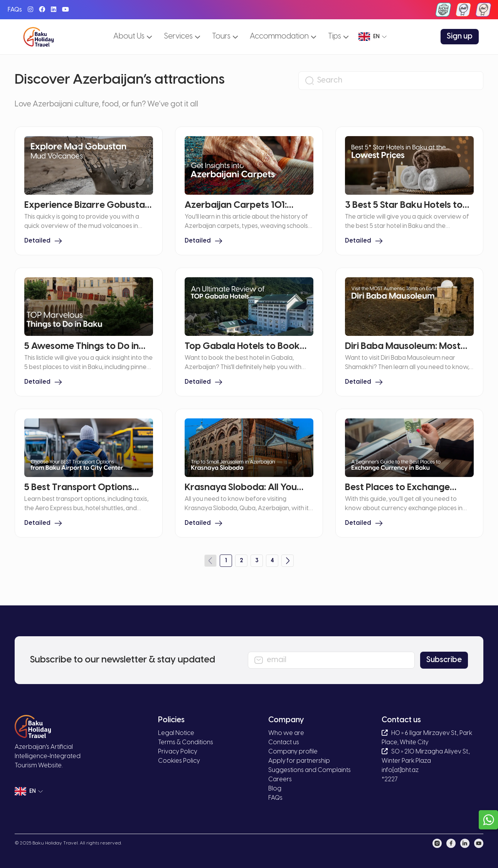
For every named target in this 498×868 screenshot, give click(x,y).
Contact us (284, 742)
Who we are (286, 733)
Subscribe (444, 660)
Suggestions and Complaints (310, 770)
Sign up (460, 36)
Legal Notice (176, 733)
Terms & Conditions (186, 742)
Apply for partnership (299, 761)
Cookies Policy (179, 761)
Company (286, 720)
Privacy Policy (178, 752)
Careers (280, 780)
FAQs (15, 10)
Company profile (293, 752)
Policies (171, 720)
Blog (275, 789)
